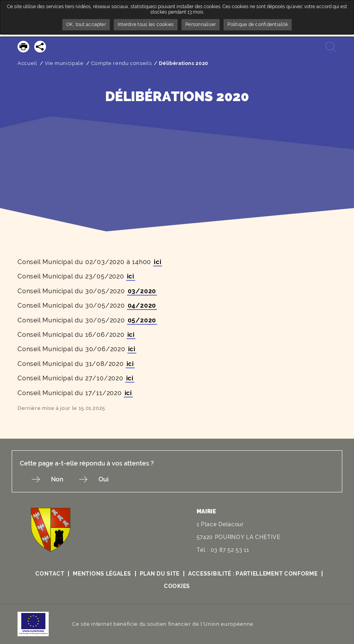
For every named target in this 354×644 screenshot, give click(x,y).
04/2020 (142, 305)
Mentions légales (102, 574)
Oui (104, 479)
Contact (50, 574)
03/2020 (142, 291)
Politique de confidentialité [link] (258, 24)
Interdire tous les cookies (146, 24)
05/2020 (142, 320)
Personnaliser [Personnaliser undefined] (201, 24)
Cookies (177, 586)
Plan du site (160, 574)
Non (57, 479)
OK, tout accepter (86, 24)
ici (158, 262)
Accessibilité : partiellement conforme (253, 574)
